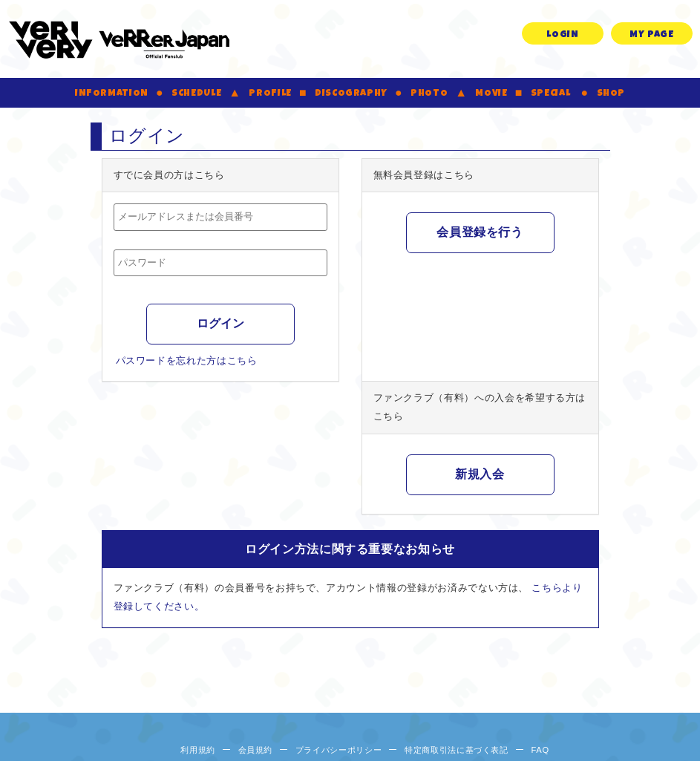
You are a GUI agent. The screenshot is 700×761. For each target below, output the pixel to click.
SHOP (611, 94)
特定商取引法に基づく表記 (457, 750)
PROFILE (270, 94)
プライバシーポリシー (339, 750)
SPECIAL (551, 94)
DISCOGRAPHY (351, 94)
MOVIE (491, 94)
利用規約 (198, 750)
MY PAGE (652, 35)
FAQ (540, 750)
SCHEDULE (196, 94)
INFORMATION (112, 94)
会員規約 (256, 750)
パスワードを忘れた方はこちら (187, 360)
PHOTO (429, 94)
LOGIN (562, 35)
